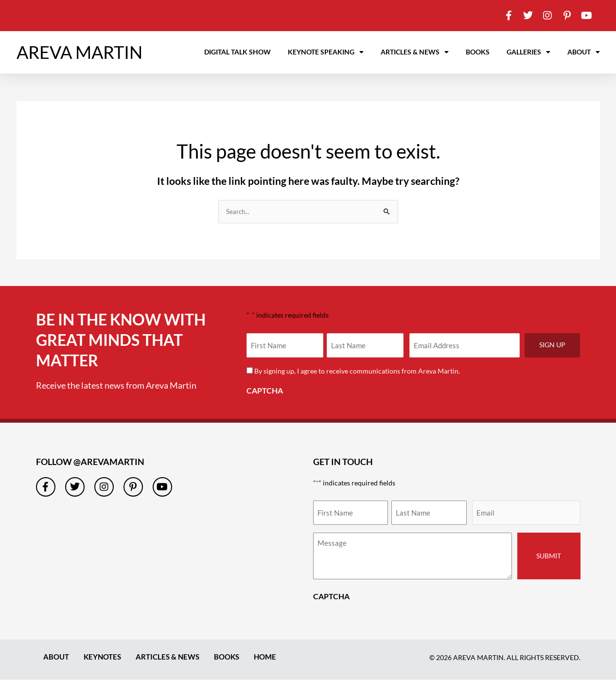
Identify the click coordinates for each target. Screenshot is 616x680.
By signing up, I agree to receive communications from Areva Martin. (359, 371)
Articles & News (415, 52)
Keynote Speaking (326, 52)
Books (478, 52)
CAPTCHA (265, 391)
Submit (549, 556)
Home (274, 657)
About (584, 52)
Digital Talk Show (238, 52)
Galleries (528, 52)
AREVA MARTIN (79, 52)
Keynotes (105, 657)
